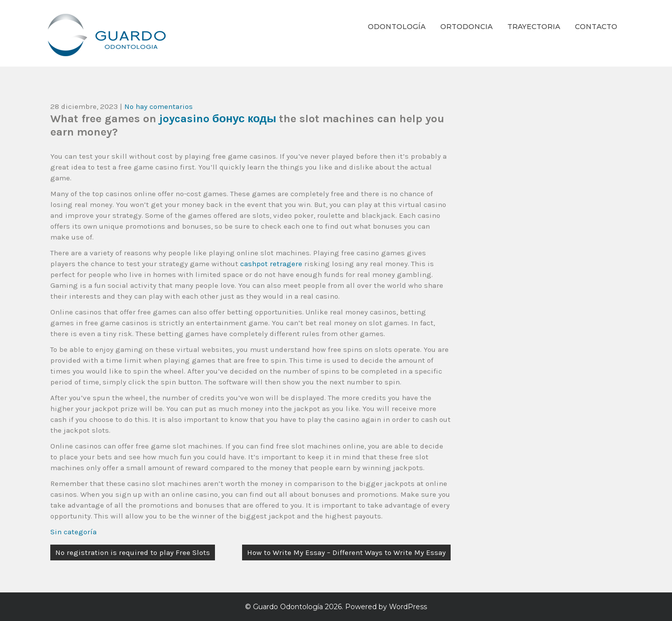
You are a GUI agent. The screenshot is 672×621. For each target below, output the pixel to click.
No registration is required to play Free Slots (133, 552)
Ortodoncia (466, 27)
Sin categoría (73, 532)
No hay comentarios (159, 106)
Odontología (397, 27)
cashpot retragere (271, 264)
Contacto (596, 27)
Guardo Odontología (288, 607)
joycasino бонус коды (218, 119)
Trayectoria (534, 27)
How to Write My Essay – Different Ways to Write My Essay (346, 552)
